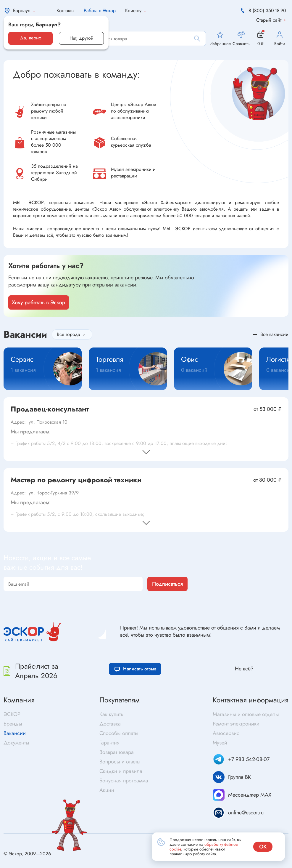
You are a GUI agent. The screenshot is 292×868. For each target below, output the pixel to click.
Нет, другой (82, 38)
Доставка (110, 724)
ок (263, 847)
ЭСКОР (12, 714)
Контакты (65, 11)
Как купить (111, 714)
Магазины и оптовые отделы (246, 714)
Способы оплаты (119, 733)
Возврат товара (117, 752)
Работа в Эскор (100, 11)
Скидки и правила (121, 771)
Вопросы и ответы (120, 762)
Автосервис (226, 733)
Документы (16, 743)
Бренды (13, 724)
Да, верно (31, 38)
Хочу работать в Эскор (39, 302)
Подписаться (167, 584)
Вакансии (15, 733)
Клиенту (137, 11)
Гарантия (109, 743)
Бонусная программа (124, 781)
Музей (220, 743)
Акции (107, 790)
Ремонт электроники (236, 724)
